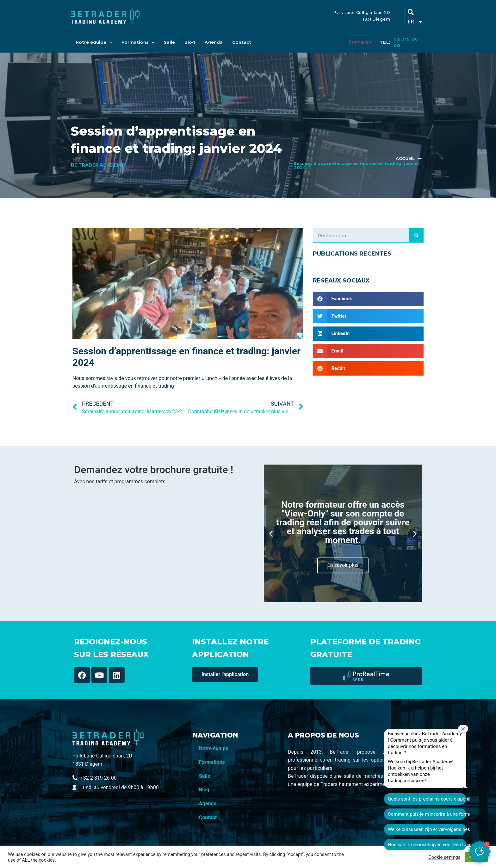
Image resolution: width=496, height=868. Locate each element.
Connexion (360, 42)
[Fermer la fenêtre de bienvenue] (488, 713)
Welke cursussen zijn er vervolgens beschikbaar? (452, 814)
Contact (242, 42)
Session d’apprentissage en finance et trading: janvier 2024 (357, 165)
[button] (271, 533)
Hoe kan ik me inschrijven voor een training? (452, 829)
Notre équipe (94, 42)
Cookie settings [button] (444, 857)
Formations (138, 42)
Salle (169, 42)
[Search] (416, 235)
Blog (190, 42)
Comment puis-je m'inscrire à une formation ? (452, 799)
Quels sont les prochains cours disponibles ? (452, 784)
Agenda (214, 42)
